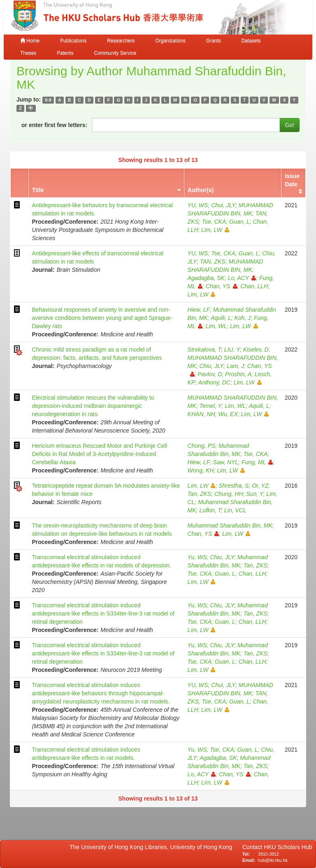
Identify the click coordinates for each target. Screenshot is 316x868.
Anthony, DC (214, 382)
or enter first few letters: (54, 125)
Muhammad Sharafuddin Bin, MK (230, 525)
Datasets (251, 41)
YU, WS (198, 205)
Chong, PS (202, 446)
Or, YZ (260, 486)
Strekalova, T (204, 350)
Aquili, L (221, 318)
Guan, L (239, 222)
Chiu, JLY (211, 366)
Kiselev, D (256, 350)
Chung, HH (229, 494)
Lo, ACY (242, 278)
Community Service (115, 53)
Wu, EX (228, 414)
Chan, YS (222, 286)
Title (38, 190)
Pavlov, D (210, 374)
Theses (28, 53)
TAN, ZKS (213, 262)
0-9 (48, 100)
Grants (214, 41)
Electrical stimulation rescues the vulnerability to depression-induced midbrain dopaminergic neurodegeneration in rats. (93, 406)
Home (30, 41)
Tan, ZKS (200, 494)
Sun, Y (254, 494)
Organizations (171, 41)
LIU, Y (232, 350)
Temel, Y (210, 406)
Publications (73, 41)
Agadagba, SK (206, 278)
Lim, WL (216, 326)
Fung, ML (257, 462)
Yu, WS (197, 557)
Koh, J (242, 318)
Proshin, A (238, 374)
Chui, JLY (223, 205)
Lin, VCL (235, 510)
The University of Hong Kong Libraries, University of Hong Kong (152, 847)
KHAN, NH (201, 414)
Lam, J (235, 366)
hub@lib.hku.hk (273, 860)
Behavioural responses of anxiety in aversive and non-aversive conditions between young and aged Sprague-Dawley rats (102, 318)
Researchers (121, 41)
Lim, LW (215, 230)
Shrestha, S (234, 486)
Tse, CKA (214, 222)
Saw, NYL (226, 462)
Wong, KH (201, 470)
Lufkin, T (210, 510)
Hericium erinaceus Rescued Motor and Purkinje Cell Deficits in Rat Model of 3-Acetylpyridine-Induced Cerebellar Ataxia (99, 454)
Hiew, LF (199, 310)
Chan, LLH (254, 286)
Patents (65, 53)
